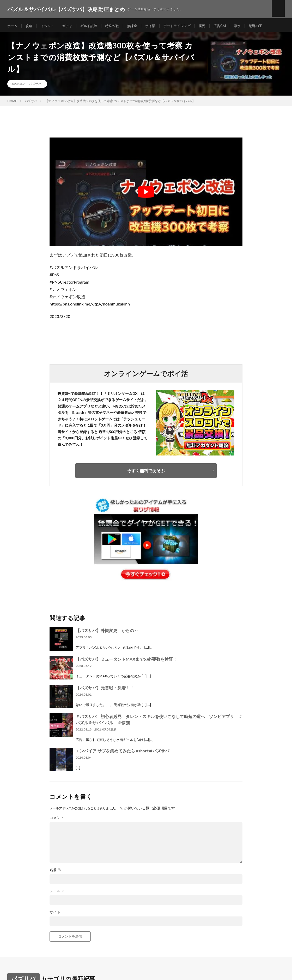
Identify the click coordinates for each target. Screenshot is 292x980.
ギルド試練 (93, 26)
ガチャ (70, 26)
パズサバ (35, 86)
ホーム (13, 26)
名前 (56, 872)
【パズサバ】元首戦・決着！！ (105, 689)
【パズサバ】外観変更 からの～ (107, 632)
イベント (49, 26)
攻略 (30, 26)
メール (57, 893)
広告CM (230, 26)
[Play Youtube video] (146, 194)
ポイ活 (157, 26)
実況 (211, 26)
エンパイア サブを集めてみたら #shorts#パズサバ (122, 753)
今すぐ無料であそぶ (146, 472)
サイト (55, 914)
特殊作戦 (117, 26)
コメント (57, 820)
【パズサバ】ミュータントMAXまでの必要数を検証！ (126, 661)
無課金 (138, 26)
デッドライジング (185, 26)
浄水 (248, 26)
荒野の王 (267, 26)
